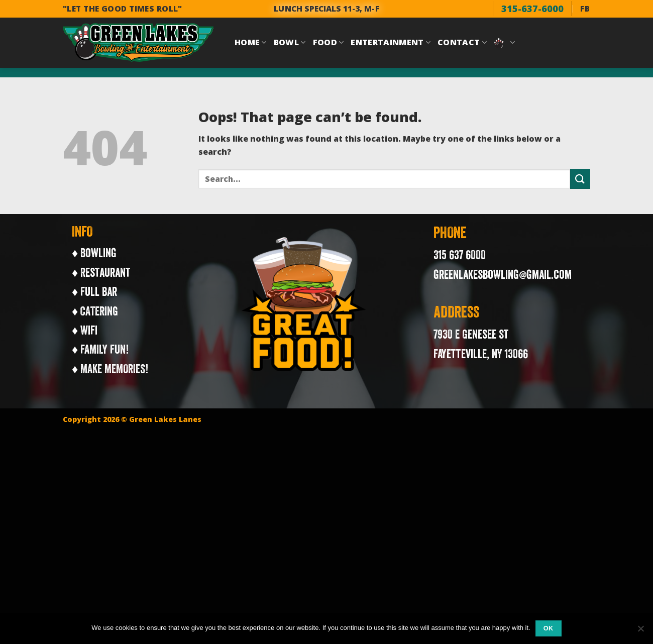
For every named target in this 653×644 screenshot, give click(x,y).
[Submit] (580, 179)
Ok (549, 628)
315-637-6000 (532, 9)
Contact (462, 42)
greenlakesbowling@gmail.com (503, 274)
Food (329, 42)
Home (251, 42)
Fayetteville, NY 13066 (481, 354)
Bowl (290, 42)
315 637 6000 (460, 255)
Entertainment (391, 42)
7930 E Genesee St (471, 334)
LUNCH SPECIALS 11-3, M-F (326, 9)
